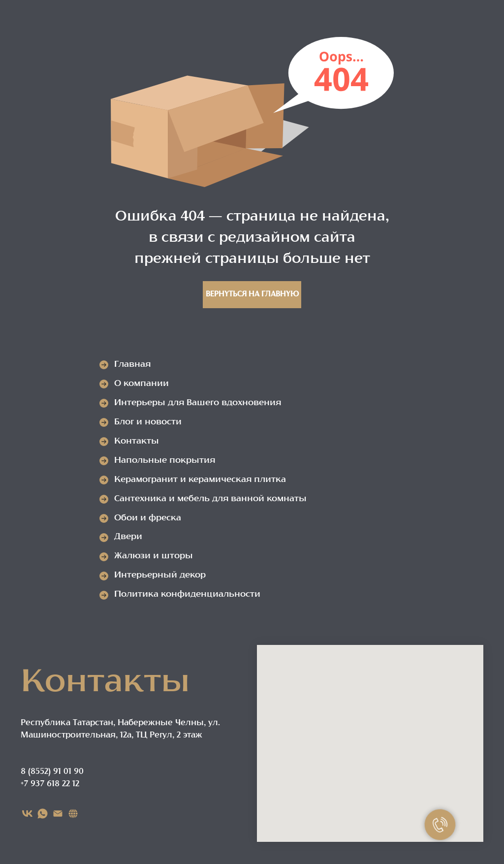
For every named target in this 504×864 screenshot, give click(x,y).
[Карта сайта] (73, 814)
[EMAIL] (58, 814)
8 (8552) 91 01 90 (52, 772)
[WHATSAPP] (43, 814)
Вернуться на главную (252, 295)
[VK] (27, 814)
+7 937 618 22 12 (50, 784)
